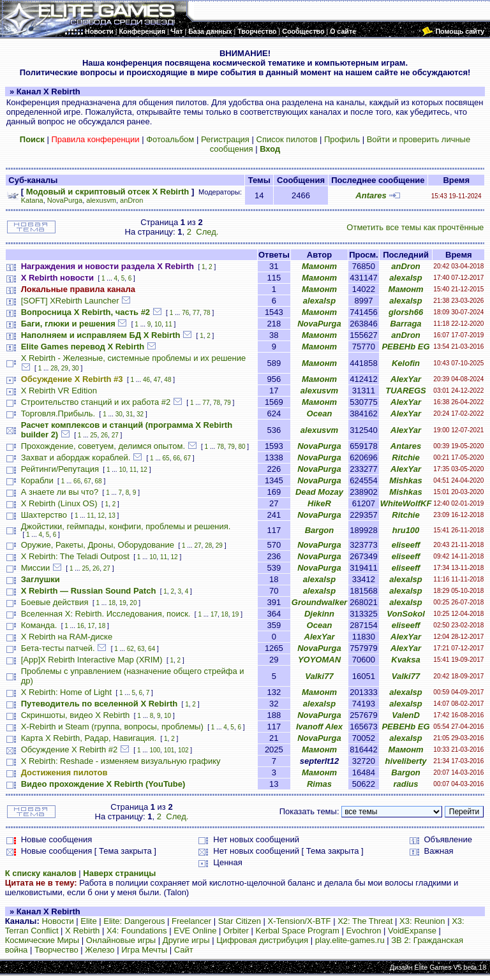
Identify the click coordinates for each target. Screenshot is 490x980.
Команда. (39, 625)
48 (167, 380)
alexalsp (405, 278)
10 (158, 324)
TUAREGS (406, 391)
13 (112, 516)
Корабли (37, 480)
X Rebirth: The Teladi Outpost (75, 556)
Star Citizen (240, 921)
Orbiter (236, 931)
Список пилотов (287, 139)
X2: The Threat (365, 921)
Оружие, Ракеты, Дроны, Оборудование (98, 545)
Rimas (319, 784)
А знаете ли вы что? (60, 492)
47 (157, 380)
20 (133, 603)
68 (98, 481)
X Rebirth (82, 931)
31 (129, 414)
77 (196, 313)
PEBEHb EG (405, 347)
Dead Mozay (319, 492)
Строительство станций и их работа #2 (96, 402)
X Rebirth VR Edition (59, 391)
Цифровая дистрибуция (262, 940)
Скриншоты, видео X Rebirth (76, 715)
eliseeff (406, 545)
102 (183, 750)
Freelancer (191, 921)
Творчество (56, 950)
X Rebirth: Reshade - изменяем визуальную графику (121, 761)
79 (227, 403)
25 (93, 435)
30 (76, 368)
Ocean (320, 413)
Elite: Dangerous (134, 921)
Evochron (364, 931)
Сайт (184, 950)
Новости (57, 921)
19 (123, 603)
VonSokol (405, 614)
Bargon (320, 530)
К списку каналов (41, 873)
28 (54, 368)
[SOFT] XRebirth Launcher (70, 301)
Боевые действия (55, 602)
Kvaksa (406, 660)
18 (112, 603)
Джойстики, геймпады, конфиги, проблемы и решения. (126, 526)
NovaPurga (65, 200)
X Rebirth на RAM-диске (67, 637)
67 (187, 458)
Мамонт (319, 266)
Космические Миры (42, 940)
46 (146, 380)
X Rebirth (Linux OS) (59, 503)
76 (185, 313)
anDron (131, 200)
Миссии (36, 568)
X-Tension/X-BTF (300, 921)
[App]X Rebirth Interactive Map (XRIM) (92, 660)
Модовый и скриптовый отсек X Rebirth (108, 192)
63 (141, 649)
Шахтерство (44, 515)
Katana (32, 200)
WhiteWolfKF (406, 503)
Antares (371, 195)
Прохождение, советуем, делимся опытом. (103, 446)
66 (176, 458)
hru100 (406, 530)
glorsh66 (406, 312)
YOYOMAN (319, 660)
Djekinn (319, 614)
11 (169, 324)
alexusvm (101, 200)
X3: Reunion (422, 921)
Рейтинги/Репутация (60, 469)
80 (241, 447)
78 (207, 313)
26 (104, 435)
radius (406, 784)
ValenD (406, 715)
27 (115, 435)
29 (65, 368)
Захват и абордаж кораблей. (76, 457)
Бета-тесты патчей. (58, 648)
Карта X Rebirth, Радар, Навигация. (89, 738)
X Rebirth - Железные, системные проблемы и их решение (134, 358)
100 (155, 750)
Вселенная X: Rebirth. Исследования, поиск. (106, 614)
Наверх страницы (119, 873)
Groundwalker (319, 602)
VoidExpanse (412, 931)
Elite (88, 921)
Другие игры (186, 940)
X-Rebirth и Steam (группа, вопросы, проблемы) (112, 727)
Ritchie (405, 457)
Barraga (405, 324)
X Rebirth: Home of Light (66, 692)
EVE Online (195, 931)
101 (169, 750)
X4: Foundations (137, 931)
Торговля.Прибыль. (58, 413)
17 (214, 614)
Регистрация (225, 139)
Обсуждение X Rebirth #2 (70, 750)
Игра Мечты (144, 950)
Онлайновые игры (121, 940)
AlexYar (406, 379)
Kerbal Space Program (297, 931)
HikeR (319, 503)
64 (152, 649)
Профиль (342, 139)
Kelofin (406, 363)
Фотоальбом (170, 139)
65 (166, 458)
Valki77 (319, 676)
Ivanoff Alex (319, 727)
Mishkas (405, 480)
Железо (100, 950)
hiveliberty (406, 761)
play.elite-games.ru (350, 940)
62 (130, 649)
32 (140, 414)
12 (144, 470)
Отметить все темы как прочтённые (415, 227)
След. (207, 232)
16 (81, 626)
